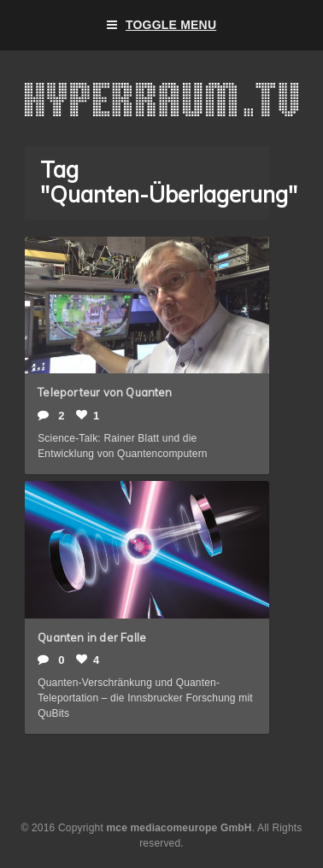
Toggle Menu (162, 25)
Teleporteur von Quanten (105, 392)
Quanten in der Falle (92, 637)
